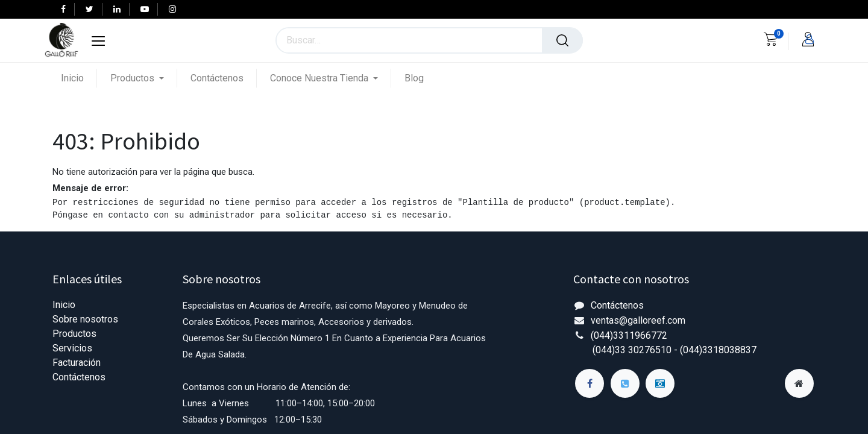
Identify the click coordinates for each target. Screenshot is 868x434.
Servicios (72, 348)
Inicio (64, 305)
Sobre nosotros (85, 319)
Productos (74, 334)
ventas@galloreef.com (638, 320)
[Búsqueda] (562, 40)
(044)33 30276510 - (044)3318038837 (675, 350)
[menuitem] (79, 78)
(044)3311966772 (629, 335)
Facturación (77, 363)
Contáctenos (79, 377)
